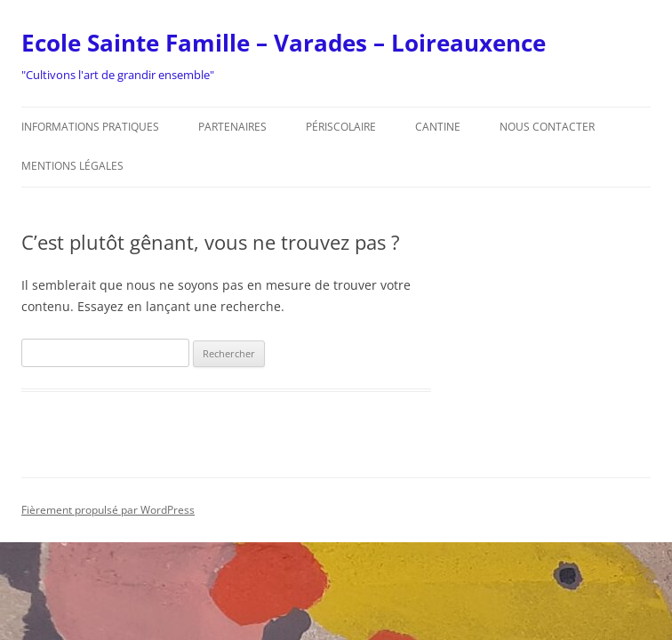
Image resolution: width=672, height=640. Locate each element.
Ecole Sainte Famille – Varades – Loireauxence (284, 43)
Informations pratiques (90, 127)
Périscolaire (341, 127)
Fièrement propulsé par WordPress (108, 510)
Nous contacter (547, 127)
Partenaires (232, 127)
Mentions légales (72, 166)
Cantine (438, 127)
